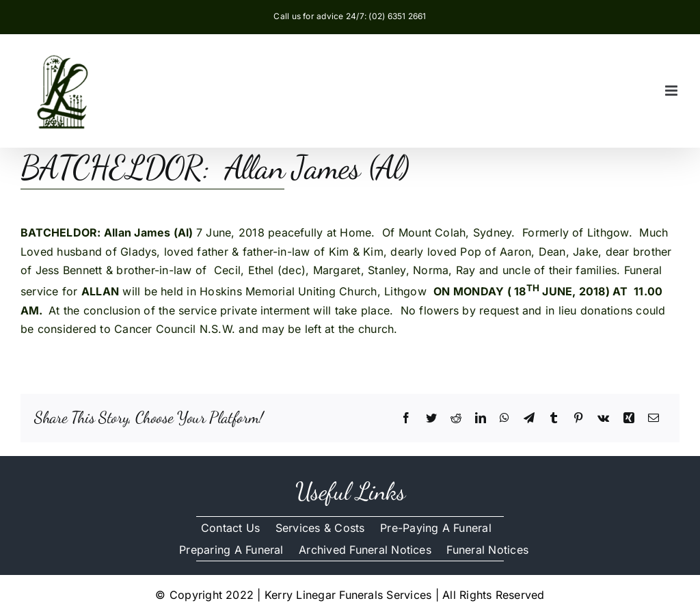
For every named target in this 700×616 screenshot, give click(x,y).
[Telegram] (529, 418)
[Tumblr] (554, 418)
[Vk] (603, 418)
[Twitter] (431, 418)
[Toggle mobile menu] (672, 91)
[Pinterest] (578, 418)
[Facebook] (406, 418)
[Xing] (629, 418)
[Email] (654, 418)
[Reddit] (456, 418)
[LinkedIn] (481, 418)
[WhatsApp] (504, 418)
